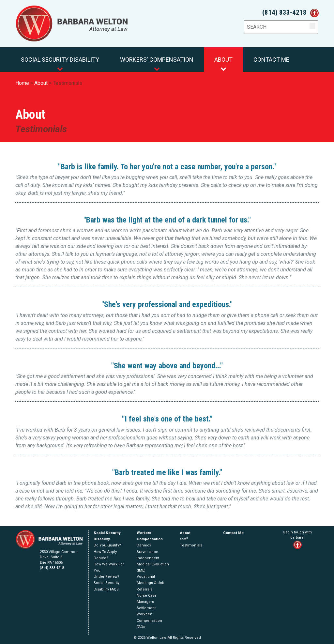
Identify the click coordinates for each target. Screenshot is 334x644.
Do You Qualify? (107, 545)
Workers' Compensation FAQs (149, 620)
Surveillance (147, 552)
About (223, 64)
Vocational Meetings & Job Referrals (151, 583)
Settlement (146, 608)
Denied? (101, 558)
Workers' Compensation (157, 64)
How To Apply (105, 552)
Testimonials (68, 83)
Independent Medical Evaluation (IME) (153, 564)
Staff (184, 539)
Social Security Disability (60, 64)
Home (22, 83)
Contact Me (271, 60)
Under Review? (106, 577)
